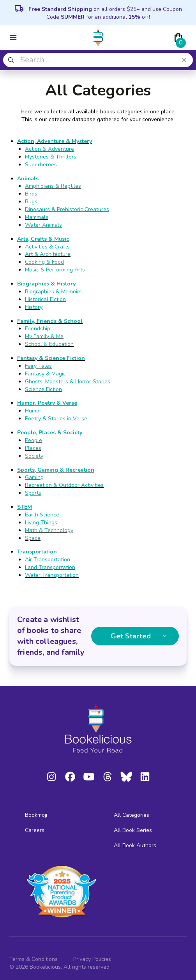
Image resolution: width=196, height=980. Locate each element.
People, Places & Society (50, 433)
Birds (31, 194)
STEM (25, 507)
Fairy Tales (38, 366)
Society (34, 456)
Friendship (38, 329)
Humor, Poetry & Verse (47, 403)
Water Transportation (52, 575)
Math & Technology (49, 530)
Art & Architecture (48, 254)
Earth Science (42, 515)
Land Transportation (50, 567)
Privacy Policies (92, 959)
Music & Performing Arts (55, 270)
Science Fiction (43, 389)
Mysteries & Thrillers (51, 157)
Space (33, 538)
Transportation (37, 552)
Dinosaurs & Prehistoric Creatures (67, 209)
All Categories (132, 815)
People (34, 440)
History (34, 307)
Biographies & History (46, 284)
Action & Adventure (49, 149)
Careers (35, 830)
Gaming (34, 477)
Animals (28, 179)
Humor (33, 411)
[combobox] (98, 60)
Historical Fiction (45, 299)
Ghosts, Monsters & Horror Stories (68, 382)
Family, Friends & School (50, 321)
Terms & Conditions (34, 959)
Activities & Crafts (47, 247)
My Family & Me (44, 336)
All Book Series (133, 830)
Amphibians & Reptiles (53, 186)
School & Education (49, 344)
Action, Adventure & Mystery (55, 141)
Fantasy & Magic (45, 374)
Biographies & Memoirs (53, 292)
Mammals (37, 217)
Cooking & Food (44, 262)
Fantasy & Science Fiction (51, 358)
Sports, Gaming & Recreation (56, 470)
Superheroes (41, 165)
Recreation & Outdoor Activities (64, 485)
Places (33, 448)
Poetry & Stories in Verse (56, 419)
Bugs (31, 202)
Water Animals (43, 225)
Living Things (41, 523)
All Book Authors (135, 845)
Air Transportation (48, 560)
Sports (33, 493)
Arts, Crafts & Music (43, 239)
